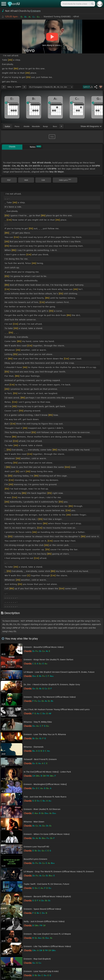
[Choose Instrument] (61, 126)
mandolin (36, 126)
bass (55, 126)
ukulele (26, 126)
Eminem (36, 11)
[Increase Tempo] (24, 87)
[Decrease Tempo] (4, 87)
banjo (45, 126)
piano (17, 126)
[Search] (92, 4)
